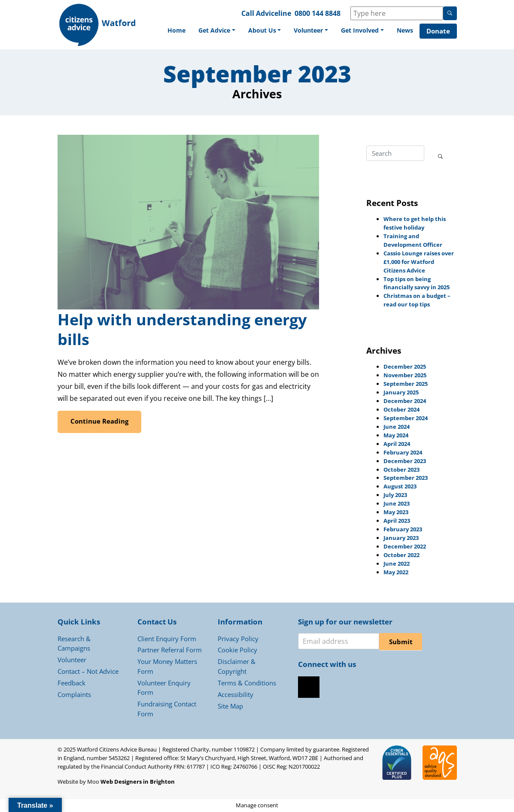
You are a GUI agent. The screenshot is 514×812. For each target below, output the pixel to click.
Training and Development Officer (413, 240)
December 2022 (405, 546)
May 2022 (396, 572)
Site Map (230, 706)
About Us (262, 30)
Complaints (74, 694)
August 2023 (400, 486)
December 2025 (405, 367)
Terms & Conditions (247, 683)
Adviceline (274, 13)
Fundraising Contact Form (167, 709)
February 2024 (403, 452)
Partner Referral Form (170, 650)
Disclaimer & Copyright (237, 666)
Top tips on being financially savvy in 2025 (417, 283)
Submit (401, 642)
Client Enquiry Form (167, 639)
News (405, 30)
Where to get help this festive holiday (415, 223)
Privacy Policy (238, 639)
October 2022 (401, 555)
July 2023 (395, 495)
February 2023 (403, 529)
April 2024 (397, 444)
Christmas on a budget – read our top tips (417, 300)
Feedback (71, 683)
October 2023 (401, 470)
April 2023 (397, 521)
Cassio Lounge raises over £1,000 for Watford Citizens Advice (419, 262)
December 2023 (405, 461)
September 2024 (406, 418)
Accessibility (236, 694)
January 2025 (401, 392)
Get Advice (214, 30)
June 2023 (397, 503)
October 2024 (401, 409)
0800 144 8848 (318, 13)
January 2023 (401, 538)
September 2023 (406, 478)
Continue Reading (99, 421)
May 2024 (396, 435)
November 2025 (405, 375)
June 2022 (397, 564)
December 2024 (405, 401)
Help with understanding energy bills (182, 329)
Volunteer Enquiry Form (164, 688)
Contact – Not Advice (88, 671)
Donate (438, 31)
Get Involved (360, 30)
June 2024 (397, 427)
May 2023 (396, 512)
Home (176, 30)
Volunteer (308, 30)
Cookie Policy (237, 650)
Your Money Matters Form (167, 666)
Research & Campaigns (74, 644)
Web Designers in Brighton (138, 782)
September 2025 (406, 384)
